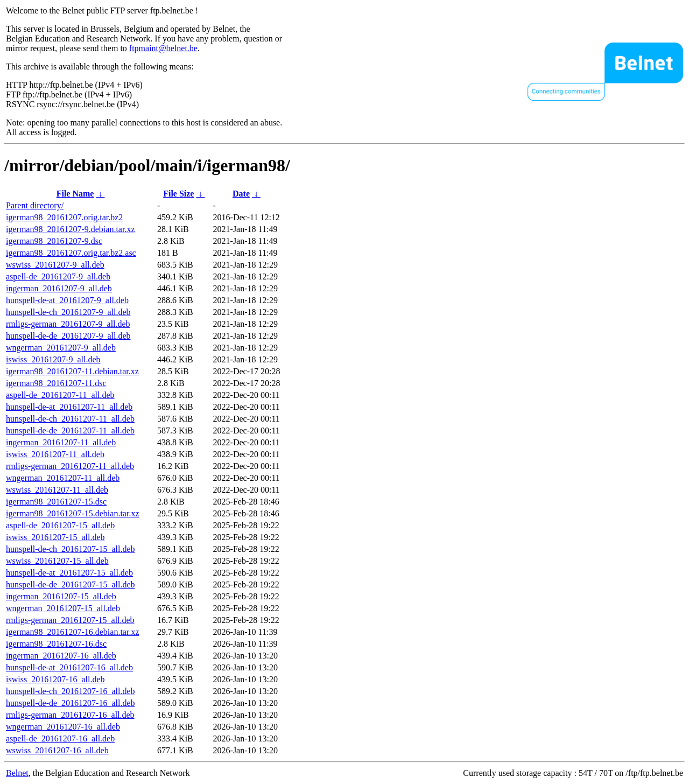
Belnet (17, 773)
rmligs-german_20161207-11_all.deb (70, 466)
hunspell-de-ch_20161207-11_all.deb (70, 419)
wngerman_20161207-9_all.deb (61, 348)
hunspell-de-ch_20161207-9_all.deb (68, 312)
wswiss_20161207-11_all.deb (57, 490)
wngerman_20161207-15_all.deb (63, 608)
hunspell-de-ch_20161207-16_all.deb (71, 691)
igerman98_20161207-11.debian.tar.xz (72, 371)
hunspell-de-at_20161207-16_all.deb (69, 667)
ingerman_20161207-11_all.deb (61, 442)
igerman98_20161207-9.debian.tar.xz (71, 229)
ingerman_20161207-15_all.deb (61, 596)
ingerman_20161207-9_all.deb (59, 288)
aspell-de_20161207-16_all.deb (60, 738)
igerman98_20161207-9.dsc (54, 241)
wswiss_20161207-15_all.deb (57, 561)
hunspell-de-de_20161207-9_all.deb (68, 336)
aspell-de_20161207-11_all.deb (60, 395)
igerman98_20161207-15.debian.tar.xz (73, 513)
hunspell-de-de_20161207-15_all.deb (71, 584)
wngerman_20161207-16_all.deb (63, 727)
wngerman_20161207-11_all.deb (63, 478)
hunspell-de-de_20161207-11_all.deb (70, 430)
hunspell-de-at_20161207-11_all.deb (69, 407)
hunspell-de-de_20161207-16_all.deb (71, 703)
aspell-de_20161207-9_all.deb (58, 276)
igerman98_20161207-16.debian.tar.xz (73, 632)
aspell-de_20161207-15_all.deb (60, 525)
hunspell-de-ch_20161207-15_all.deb (71, 549)
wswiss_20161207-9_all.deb (55, 265)
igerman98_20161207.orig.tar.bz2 (64, 217)
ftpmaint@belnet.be (163, 48)
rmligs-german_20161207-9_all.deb (68, 324)
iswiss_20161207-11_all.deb (55, 454)
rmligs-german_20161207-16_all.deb (70, 715)
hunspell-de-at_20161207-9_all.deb (67, 300)
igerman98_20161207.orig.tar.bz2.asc (71, 253)
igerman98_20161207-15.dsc (56, 502)
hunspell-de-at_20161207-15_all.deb (69, 573)
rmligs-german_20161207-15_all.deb (70, 620)
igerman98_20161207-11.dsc (56, 383)
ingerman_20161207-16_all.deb (61, 656)
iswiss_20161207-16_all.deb (55, 679)
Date (241, 194)
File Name (75, 194)
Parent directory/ (35, 205)
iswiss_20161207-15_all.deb (55, 537)
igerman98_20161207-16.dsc (56, 644)
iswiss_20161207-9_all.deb (53, 359)
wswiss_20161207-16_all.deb (57, 750)
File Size (178, 194)
